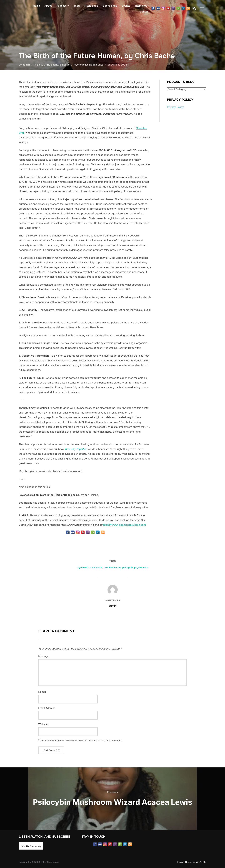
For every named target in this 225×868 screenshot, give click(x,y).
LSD (106, 567)
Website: (43, 724)
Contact (145, 12)
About (48, 6)
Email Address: (47, 708)
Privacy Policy (175, 107)
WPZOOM (201, 862)
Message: (44, 656)
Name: (42, 692)
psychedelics (141, 567)
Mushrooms (115, 567)
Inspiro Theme (185, 862)
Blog (77, 6)
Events (126, 6)
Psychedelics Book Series (88, 65)
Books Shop (110, 6)
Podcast (63, 6)
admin (26, 65)
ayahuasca (83, 567)
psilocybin (128, 567)
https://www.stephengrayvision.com (125, 525)
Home (36, 6)
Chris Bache (51, 65)
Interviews (141, 6)
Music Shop (91, 6)
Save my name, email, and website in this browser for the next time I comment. (82, 740)
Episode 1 (66, 65)
